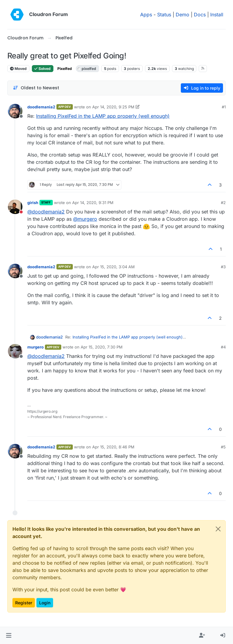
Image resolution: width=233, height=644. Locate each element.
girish (33, 203)
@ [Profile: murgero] (85, 219)
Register (24, 603)
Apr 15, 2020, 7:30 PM (102, 347)
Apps (146, 15)
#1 (224, 107)
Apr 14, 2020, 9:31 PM (93, 203)
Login (45, 603)
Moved (18, 69)
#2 (223, 203)
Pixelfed (65, 69)
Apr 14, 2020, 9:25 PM (113, 107)
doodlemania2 (41, 107)
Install (217, 15)
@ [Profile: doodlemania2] (46, 212)
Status (164, 15)
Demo (182, 15)
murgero (35, 347)
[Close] (218, 529)
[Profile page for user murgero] (15, 351)
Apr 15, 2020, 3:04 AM (113, 267)
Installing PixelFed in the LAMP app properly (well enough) (103, 116)
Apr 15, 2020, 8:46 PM (113, 447)
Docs (200, 15)
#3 (223, 267)
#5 (223, 447)
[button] (9, 636)
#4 (223, 347)
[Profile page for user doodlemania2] (15, 111)
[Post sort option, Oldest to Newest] (36, 88)
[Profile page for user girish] (15, 207)
